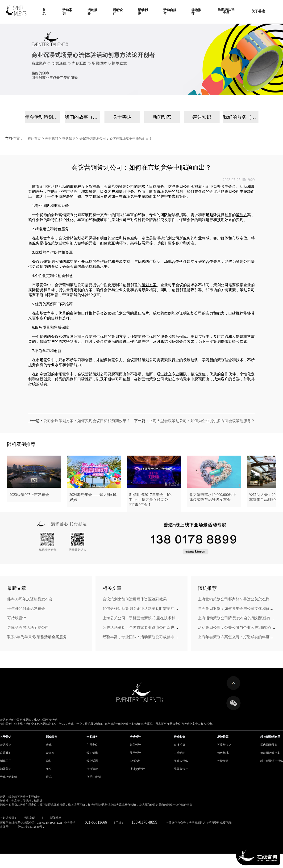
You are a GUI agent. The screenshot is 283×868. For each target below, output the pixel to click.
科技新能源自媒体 (272, 761)
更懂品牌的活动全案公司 (28, 627)
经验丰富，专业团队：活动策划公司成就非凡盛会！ (146, 637)
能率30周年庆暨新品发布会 (30, 599)
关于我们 (51, 139)
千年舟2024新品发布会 (26, 609)
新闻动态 (162, 117)
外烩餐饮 (223, 761)
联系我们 (6, 753)
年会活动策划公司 (42, 117)
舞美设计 (135, 745)
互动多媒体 (181, 761)
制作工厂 (6, 761)
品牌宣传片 (181, 769)
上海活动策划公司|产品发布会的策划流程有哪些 (238, 618)
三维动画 (179, 753)
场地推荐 (223, 737)
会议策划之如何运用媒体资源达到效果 (135, 599)
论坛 (49, 761)
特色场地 (223, 753)
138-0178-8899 (144, 822)
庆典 (49, 745)
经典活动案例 (8, 777)
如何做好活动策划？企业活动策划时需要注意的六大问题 (150, 609)
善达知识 (202, 117)
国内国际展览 (269, 745)
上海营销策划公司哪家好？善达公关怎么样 (234, 599)
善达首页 (34, 139)
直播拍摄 (179, 745)
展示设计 (135, 753)
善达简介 (6, 745)
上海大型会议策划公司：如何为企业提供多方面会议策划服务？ (202, 421)
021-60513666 (96, 822)
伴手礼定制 (94, 777)
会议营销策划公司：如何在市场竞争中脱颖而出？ (116, 139)
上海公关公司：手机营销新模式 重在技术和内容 (143, 618)
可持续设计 (17, 618)
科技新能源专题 (270, 737)
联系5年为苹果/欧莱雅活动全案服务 (37, 637)
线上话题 (92, 761)
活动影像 (179, 737)
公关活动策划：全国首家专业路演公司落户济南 (142, 627)
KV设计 (135, 761)
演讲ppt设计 (137, 769)
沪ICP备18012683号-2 (31, 827)
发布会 (50, 753)
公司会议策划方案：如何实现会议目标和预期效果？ (87, 421)
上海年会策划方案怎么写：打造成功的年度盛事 (237, 637)
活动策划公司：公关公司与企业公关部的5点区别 (238, 627)
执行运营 (92, 769)
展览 (49, 777)
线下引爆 (92, 753)
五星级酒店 (224, 745)
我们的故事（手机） (82, 117)
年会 (49, 769)
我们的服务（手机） (241, 117)
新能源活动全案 (270, 753)
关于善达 (122, 117)
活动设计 (135, 737)
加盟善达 (6, 769)
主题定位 (92, 745)
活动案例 (52, 737)
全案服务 (92, 737)
